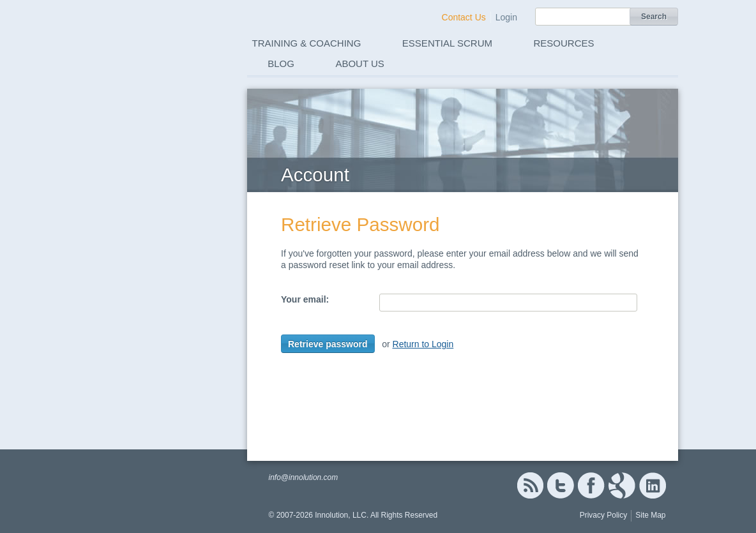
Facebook (591, 485)
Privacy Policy (604, 515)
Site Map (650, 515)
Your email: (305, 299)
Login (506, 17)
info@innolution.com (303, 477)
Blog (281, 64)
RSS (530, 485)
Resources (564, 43)
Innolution (150, 39)
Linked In (653, 485)
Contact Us (464, 17)
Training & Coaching (307, 43)
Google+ (622, 485)
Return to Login (423, 344)
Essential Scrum (447, 43)
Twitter (561, 485)
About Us (359, 64)
